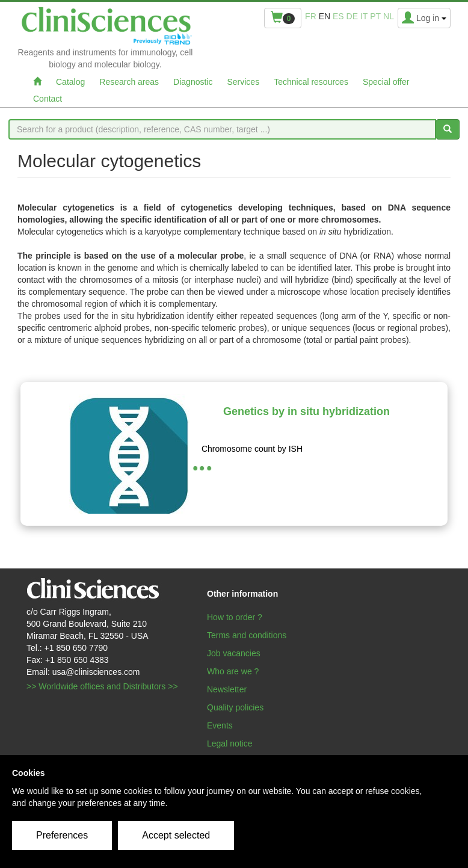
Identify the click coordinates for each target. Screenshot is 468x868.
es (338, 16)
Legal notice (230, 743)
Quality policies (235, 707)
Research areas (129, 82)
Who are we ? (233, 671)
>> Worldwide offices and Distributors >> (102, 686)
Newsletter (227, 689)
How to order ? (235, 617)
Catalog (70, 82)
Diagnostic (193, 82)
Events (220, 725)
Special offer (386, 82)
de (352, 16)
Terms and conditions (247, 635)
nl (389, 16)
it (364, 16)
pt (375, 16)
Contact (48, 99)
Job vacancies (234, 653)
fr (311, 16)
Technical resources (311, 82)
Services (243, 82)
